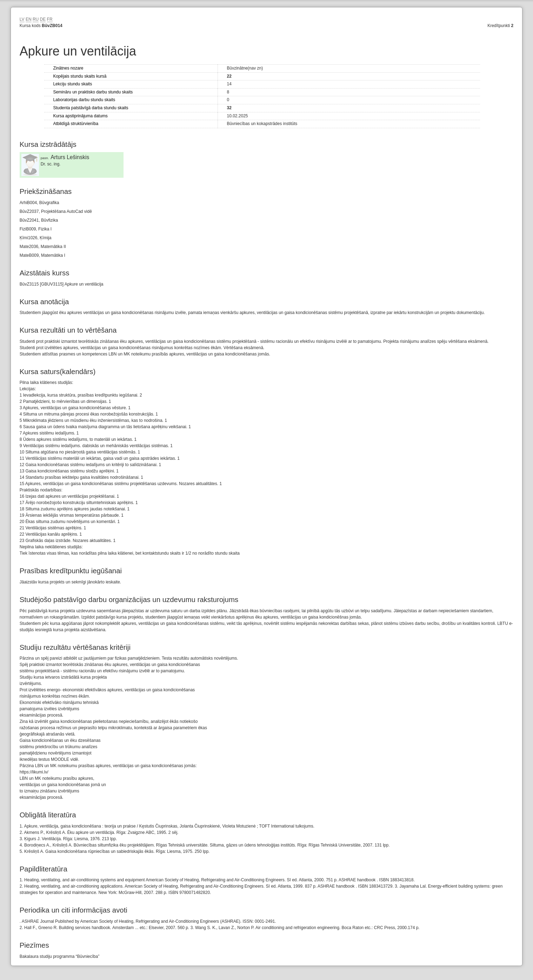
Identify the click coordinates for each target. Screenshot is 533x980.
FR (50, 19)
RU (36, 19)
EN (29, 19)
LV (22, 19)
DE (43, 19)
